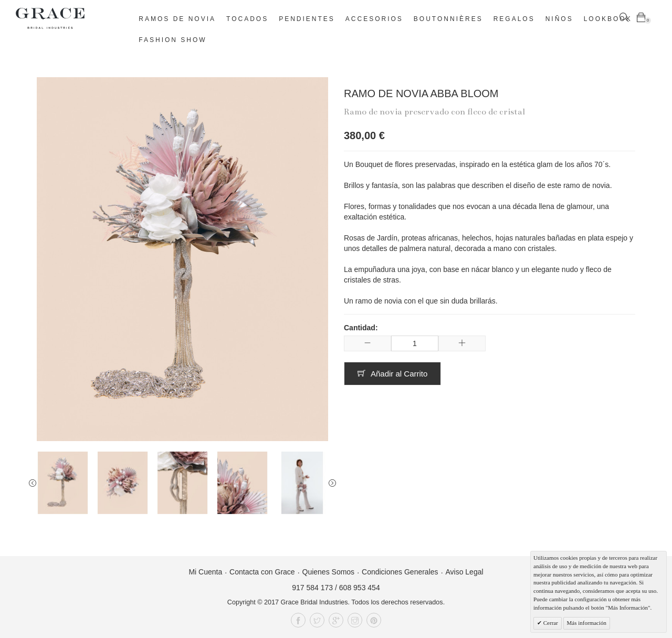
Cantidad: (361, 328)
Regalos (514, 19)
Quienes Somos (329, 572)
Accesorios (374, 19)
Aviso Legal (464, 572)
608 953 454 (360, 588)
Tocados (247, 19)
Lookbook (608, 19)
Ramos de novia (177, 19)
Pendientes (307, 19)
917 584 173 (312, 588)
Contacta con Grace (262, 572)
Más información (587, 623)
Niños (559, 19)
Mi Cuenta (205, 572)
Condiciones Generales (400, 572)
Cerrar (550, 623)
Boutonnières (448, 19)
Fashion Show (172, 40)
